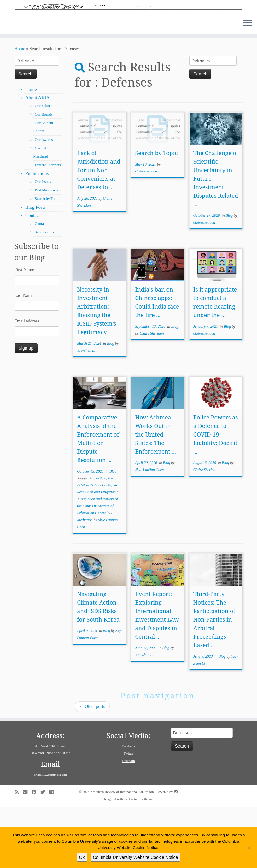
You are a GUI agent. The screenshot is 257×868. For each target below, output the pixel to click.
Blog (230, 277)
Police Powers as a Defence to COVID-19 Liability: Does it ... (216, 496)
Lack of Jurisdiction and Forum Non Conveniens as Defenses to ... (99, 231)
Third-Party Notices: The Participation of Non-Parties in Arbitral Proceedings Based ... (214, 681)
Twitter (129, 815)
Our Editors (44, 167)
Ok (82, 857)
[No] (249, 848)
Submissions (44, 293)
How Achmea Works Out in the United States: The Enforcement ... (156, 496)
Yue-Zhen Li (86, 412)
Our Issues (43, 243)
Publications (37, 235)
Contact (33, 277)
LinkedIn (128, 822)
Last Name (24, 357)
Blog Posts (35, 268)
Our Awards (44, 201)
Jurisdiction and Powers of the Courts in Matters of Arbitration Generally (97, 567)
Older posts (92, 768)
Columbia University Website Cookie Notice (136, 857)
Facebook (128, 807)
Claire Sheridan (152, 395)
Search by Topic (47, 260)
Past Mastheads (46, 251)
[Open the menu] (248, 84)
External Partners (48, 226)
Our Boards (44, 176)
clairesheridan (146, 232)
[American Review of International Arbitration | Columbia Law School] (128, 37)
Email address (27, 382)
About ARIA (37, 159)
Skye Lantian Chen (150, 531)
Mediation (85, 581)
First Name (24, 331)
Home (20, 110)
